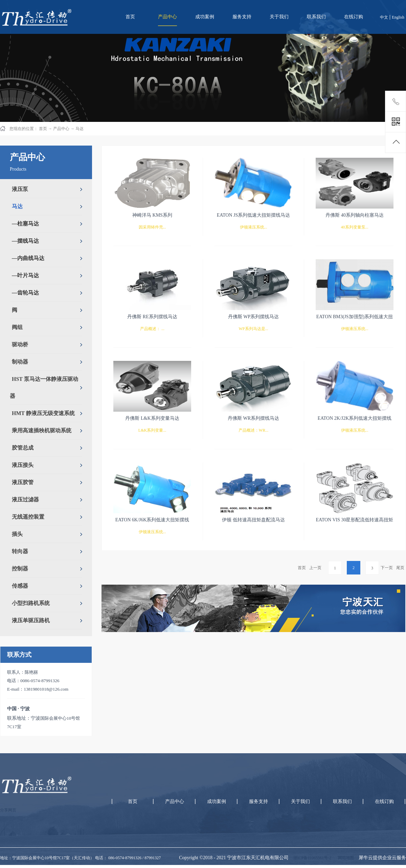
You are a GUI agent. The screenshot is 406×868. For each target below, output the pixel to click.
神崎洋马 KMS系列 (152, 215)
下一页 (387, 568)
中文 (384, 17)
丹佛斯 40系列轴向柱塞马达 (355, 215)
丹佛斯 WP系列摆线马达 (254, 317)
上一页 (315, 568)
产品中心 (61, 129)
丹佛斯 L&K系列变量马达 (152, 418)
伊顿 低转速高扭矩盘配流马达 (253, 520)
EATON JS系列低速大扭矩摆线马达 (253, 215)
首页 (130, 17)
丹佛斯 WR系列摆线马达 (253, 418)
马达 (80, 129)
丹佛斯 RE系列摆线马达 (152, 317)
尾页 (400, 568)
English (398, 17)
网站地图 (345, 858)
